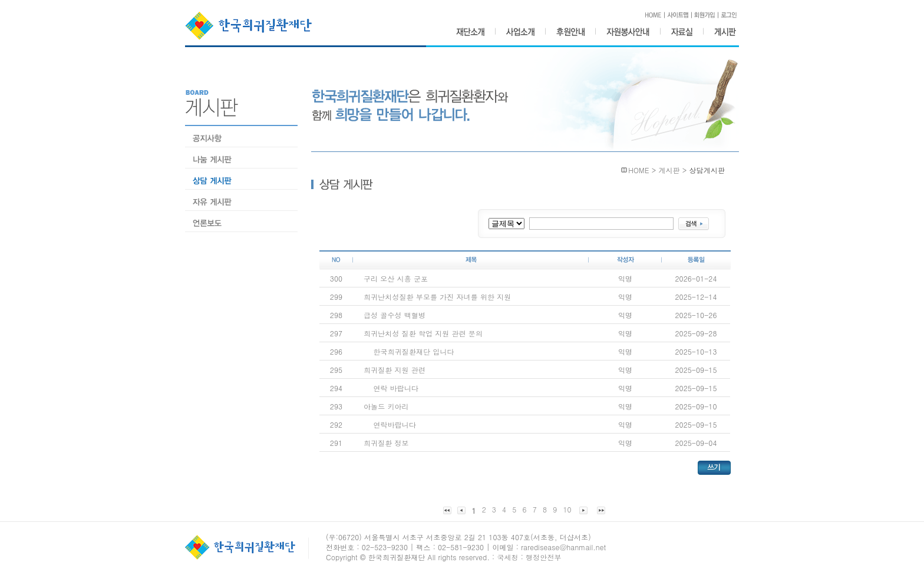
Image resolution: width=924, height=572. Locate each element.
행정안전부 (544, 557)
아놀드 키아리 (386, 406)
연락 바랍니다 (396, 388)
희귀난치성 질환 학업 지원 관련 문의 (423, 333)
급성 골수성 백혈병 (395, 315)
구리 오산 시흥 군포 (396, 278)
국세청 (507, 557)
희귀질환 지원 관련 (395, 370)
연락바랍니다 (395, 424)
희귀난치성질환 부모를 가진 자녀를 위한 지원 (437, 297)
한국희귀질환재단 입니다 (413, 351)
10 (567, 509)
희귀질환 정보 (386, 443)
